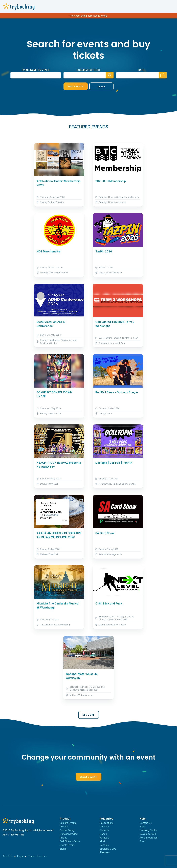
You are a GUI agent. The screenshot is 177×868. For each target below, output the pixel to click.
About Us (8, 856)
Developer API (148, 834)
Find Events (76, 86)
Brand (143, 841)
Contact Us (146, 823)
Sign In (63, 849)
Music (103, 841)
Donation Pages (69, 834)
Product (64, 827)
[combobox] (88, 75)
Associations (107, 823)
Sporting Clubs (108, 849)
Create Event (88, 777)
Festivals (104, 838)
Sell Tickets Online (70, 841)
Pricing (64, 838)
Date (141, 70)
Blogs (143, 827)
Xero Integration (149, 838)
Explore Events (68, 823)
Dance (103, 834)
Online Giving (67, 830)
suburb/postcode (88, 70)
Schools (104, 845)
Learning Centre (148, 830)
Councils (104, 830)
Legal (20, 856)
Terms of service (38, 856)
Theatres (105, 852)
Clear (101, 86)
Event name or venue (36, 70)
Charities (105, 827)
